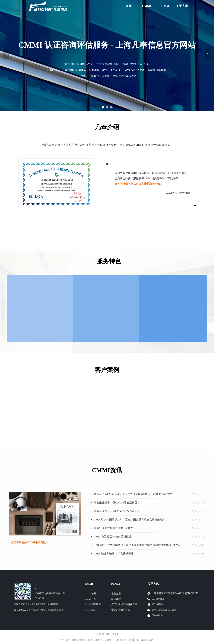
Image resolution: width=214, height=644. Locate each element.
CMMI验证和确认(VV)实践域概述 (114, 554)
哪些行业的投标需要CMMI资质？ (114, 528)
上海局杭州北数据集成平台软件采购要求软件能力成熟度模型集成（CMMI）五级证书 (142, 545)
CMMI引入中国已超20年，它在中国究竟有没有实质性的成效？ (131, 520)
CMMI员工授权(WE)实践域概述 (113, 537)
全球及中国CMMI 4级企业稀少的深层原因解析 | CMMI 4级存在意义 (134, 494)
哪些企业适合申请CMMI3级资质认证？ (117, 511)
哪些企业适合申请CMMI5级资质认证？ (117, 503)
